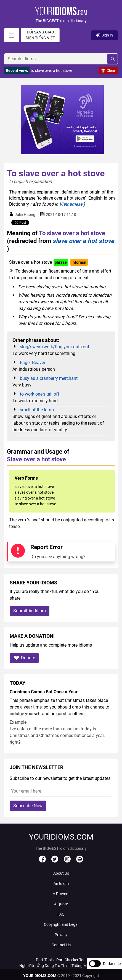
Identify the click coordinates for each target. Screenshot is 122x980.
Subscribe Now (28, 806)
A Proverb (61, 894)
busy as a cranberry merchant (49, 378)
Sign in (104, 35)
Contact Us (61, 945)
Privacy (61, 935)
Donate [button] (24, 658)
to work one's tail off (40, 394)
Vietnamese (71, 204)
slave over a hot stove (83, 241)
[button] (61, 15)
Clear (108, 70)
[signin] (12, 35)
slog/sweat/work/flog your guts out (55, 347)
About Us (61, 873)
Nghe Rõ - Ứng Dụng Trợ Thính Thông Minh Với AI (61, 966)
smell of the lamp (37, 410)
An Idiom (61, 884)
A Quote (61, 904)
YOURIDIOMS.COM (40, 976)
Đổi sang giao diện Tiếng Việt (40, 35)
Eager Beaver (33, 363)
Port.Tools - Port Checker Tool (61, 960)
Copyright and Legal (61, 924)
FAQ (61, 914)
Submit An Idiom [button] (30, 611)
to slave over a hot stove (51, 70)
